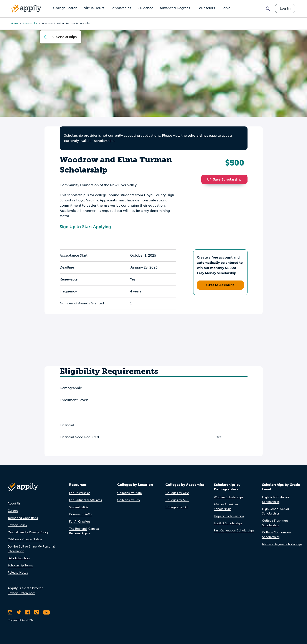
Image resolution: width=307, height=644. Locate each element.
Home (15, 23)
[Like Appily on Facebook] (28, 612)
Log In (285, 8)
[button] (210, 179)
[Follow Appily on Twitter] (19, 612)
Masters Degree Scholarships (282, 544)
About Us (14, 504)
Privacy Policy (17, 525)
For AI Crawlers (80, 522)
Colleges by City (129, 500)
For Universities (80, 493)
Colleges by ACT (177, 500)
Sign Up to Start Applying (85, 227)
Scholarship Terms (20, 565)
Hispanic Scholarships (229, 516)
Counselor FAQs (80, 514)
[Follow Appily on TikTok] (37, 612)
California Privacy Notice (25, 539)
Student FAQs (79, 507)
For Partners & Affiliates (85, 500)
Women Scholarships (229, 497)
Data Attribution (19, 558)
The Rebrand (78, 529)
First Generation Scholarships (234, 530)
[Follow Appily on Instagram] (10, 612)
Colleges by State (130, 493)
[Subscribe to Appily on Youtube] (46, 612)
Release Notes (18, 573)
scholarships (198, 135)
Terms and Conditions (23, 518)
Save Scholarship (224, 179)
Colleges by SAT (177, 507)
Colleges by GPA (177, 493)
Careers (13, 511)
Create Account (220, 285)
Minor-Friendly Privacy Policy (28, 532)
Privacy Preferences (21, 593)
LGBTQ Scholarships (228, 523)
